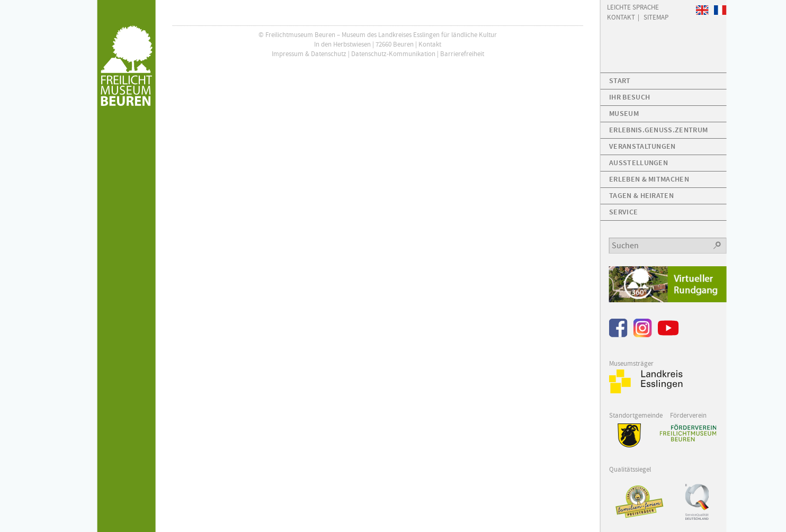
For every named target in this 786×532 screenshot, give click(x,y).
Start (620, 81)
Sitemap (656, 17)
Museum (624, 114)
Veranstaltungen (642, 146)
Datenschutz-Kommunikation (393, 54)
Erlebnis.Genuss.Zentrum (658, 130)
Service (623, 212)
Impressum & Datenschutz (309, 54)
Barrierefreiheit (462, 54)
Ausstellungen (638, 163)
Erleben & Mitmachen (649, 179)
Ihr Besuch (629, 97)
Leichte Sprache (633, 7)
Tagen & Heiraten (641, 196)
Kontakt (430, 44)
